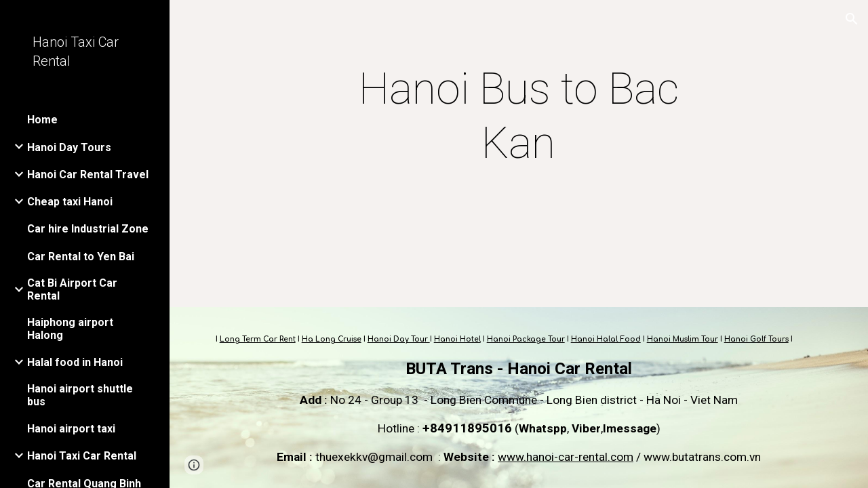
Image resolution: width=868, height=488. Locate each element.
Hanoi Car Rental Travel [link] (88, 175)
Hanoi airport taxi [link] (71, 429)
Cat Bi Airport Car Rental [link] (72, 289)
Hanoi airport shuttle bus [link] (80, 395)
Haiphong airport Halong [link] (70, 329)
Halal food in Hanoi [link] (75, 362)
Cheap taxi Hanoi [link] (70, 202)
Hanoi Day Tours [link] (69, 147)
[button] (852, 19)
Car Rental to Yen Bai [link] (81, 257)
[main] (518, 117)
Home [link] (42, 120)
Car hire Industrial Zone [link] (88, 229)
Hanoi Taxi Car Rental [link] (82, 456)
